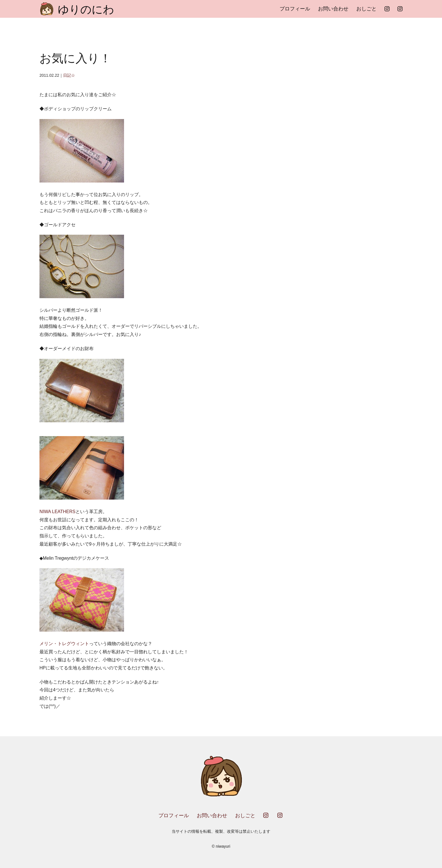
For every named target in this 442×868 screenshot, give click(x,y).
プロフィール (295, 9)
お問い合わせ (333, 9)
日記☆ (69, 75)
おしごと (366, 9)
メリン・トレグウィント (64, 644)
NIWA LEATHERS (58, 512)
